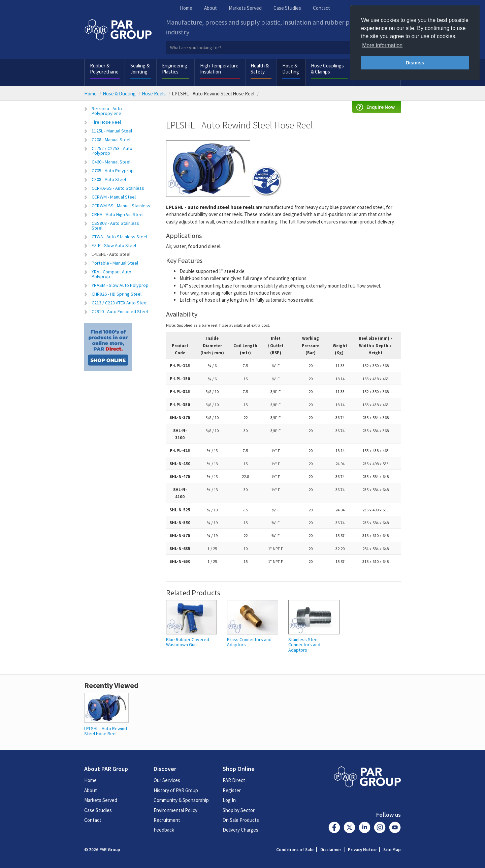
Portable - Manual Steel (115, 263)
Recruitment (167, 820)
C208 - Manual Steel (111, 140)
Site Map (392, 850)
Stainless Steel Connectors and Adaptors (304, 645)
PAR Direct (234, 780)
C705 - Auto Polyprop (113, 171)
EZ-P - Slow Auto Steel (114, 245)
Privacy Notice (362, 850)
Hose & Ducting (291, 69)
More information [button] (382, 45)
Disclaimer (331, 850)
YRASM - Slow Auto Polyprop (120, 285)
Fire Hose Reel (106, 122)
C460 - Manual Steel (111, 162)
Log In (229, 800)
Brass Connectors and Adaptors (249, 642)
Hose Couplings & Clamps (327, 69)
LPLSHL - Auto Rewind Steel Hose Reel (106, 731)
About (211, 8)
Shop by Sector (239, 810)
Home (186, 8)
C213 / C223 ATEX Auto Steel (120, 303)
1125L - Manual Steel (112, 131)
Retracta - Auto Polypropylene (107, 111)
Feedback (164, 830)
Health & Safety (260, 69)
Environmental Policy (175, 810)
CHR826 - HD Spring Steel (117, 294)
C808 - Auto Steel (109, 179)
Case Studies (287, 8)
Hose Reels (154, 94)
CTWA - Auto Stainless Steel (119, 237)
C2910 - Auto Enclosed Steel (120, 311)
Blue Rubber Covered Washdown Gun (188, 642)
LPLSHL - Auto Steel (111, 254)
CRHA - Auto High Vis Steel (118, 214)
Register (232, 790)
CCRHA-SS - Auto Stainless (118, 188)
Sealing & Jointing (140, 69)
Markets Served (245, 8)
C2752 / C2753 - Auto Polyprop (112, 151)
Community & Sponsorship (181, 800)
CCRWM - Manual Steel (114, 197)
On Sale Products (241, 820)
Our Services (167, 780)
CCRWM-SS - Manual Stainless (121, 206)
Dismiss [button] (415, 63)
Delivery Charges (240, 830)
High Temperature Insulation (219, 69)
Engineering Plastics (175, 69)
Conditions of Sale (295, 850)
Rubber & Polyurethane (104, 69)
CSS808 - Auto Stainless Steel (115, 226)
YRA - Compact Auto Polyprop (111, 274)
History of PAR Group (176, 790)
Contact (321, 8)
